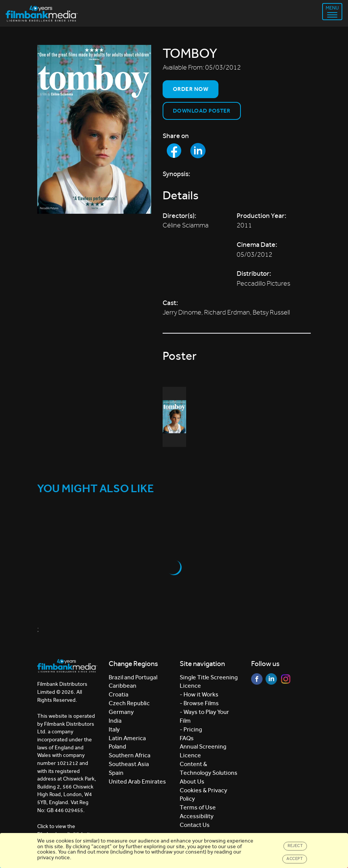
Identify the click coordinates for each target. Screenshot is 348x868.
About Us (192, 781)
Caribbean (123, 686)
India (115, 721)
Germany (121, 712)
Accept (295, 859)
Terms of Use (198, 807)
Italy (114, 729)
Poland (117, 746)
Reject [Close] (295, 846)
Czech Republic (129, 703)
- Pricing (191, 729)
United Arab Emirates (137, 781)
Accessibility (197, 816)
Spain (116, 773)
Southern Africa (130, 755)
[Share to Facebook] (174, 151)
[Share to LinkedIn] (198, 151)
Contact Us (195, 825)
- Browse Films (199, 703)
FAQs (187, 738)
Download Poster (202, 111)
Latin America (127, 738)
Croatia (119, 694)
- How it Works (199, 694)
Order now (191, 89)
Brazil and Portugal (133, 677)
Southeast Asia (129, 764)
